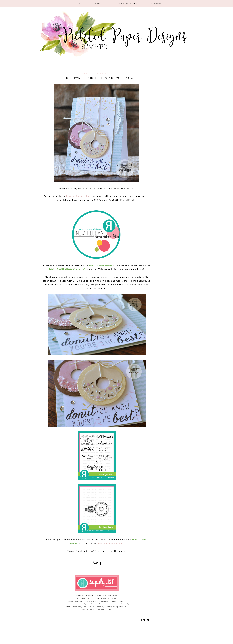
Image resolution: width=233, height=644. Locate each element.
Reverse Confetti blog (79, 196)
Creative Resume (129, 4)
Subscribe (157, 4)
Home (80, 4)
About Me (101, 4)
